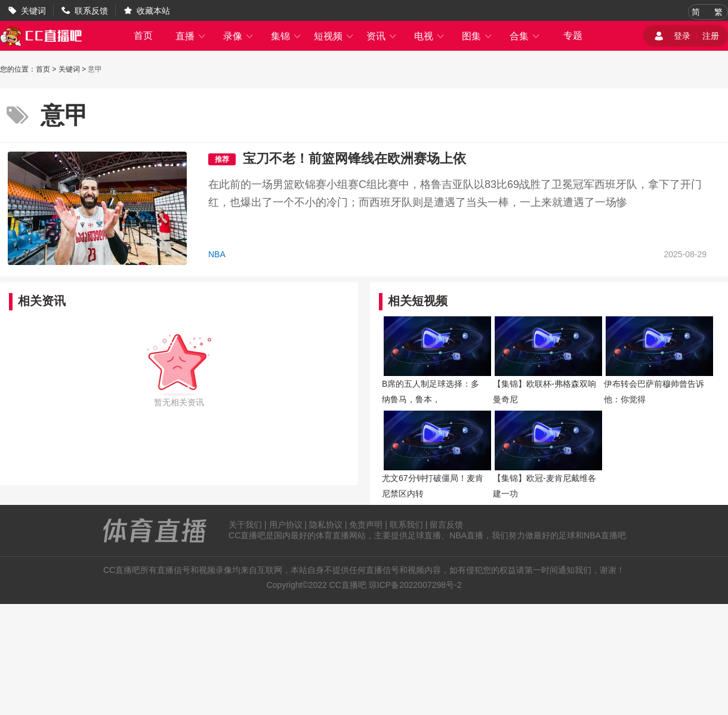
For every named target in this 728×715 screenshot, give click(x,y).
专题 (573, 36)
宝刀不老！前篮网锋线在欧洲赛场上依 (354, 158)
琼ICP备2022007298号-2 (415, 585)
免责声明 (366, 525)
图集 (477, 36)
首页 (143, 36)
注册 (711, 36)
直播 (191, 36)
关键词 (33, 11)
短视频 (334, 36)
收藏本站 (153, 11)
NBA (217, 254)
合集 (525, 36)
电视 (430, 36)
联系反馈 (91, 11)
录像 (239, 36)
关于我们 (245, 525)
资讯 (382, 36)
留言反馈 (446, 525)
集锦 (286, 36)
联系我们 (406, 525)
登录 (682, 36)
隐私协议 (326, 525)
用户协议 (286, 525)
